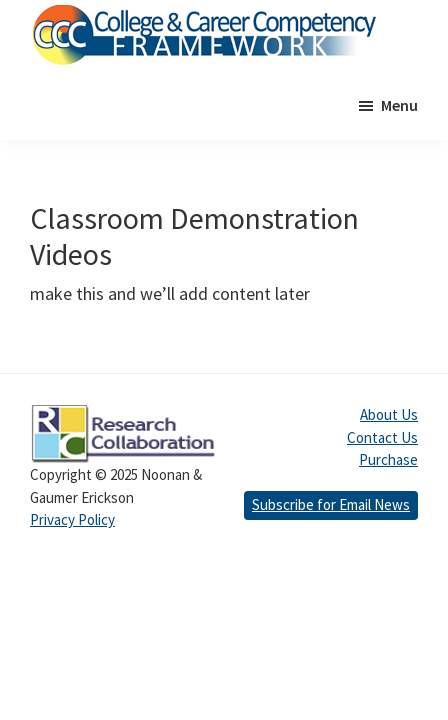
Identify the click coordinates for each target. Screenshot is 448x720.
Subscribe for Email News (331, 504)
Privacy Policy (72, 519)
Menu (399, 105)
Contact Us (382, 437)
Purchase (388, 459)
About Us (389, 414)
